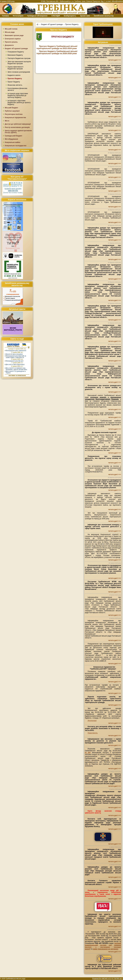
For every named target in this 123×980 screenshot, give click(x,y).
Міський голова (11, 29)
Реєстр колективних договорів (17, 127)
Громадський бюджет (14, 136)
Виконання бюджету (15, 55)
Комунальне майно (13, 142)
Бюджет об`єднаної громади (16, 49)
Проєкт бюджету (14, 82)
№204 (88, 753)
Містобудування (11, 139)
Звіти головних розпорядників (19, 72)
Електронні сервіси (13, 39)
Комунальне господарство (16, 146)
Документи (9, 45)
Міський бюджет (11, 108)
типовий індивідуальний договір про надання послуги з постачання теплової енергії (103, 946)
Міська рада (10, 32)
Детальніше (92, 721)
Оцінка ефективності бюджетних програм (15, 68)
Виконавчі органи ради (14, 35)
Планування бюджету (16, 52)
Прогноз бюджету (15, 79)
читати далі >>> (115, 60)
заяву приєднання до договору (106, 949)
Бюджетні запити (14, 75)
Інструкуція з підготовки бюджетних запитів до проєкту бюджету (19, 103)
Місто (7, 121)
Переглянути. (93, 733)
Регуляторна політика (14, 114)
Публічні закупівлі (12, 111)
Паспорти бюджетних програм (19, 58)
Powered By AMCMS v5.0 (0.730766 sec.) (108, 979)
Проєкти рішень (11, 42)
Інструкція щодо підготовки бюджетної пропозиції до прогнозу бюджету (18, 95)
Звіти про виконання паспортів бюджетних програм (19, 63)
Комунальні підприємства (15, 118)
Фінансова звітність (15, 85)
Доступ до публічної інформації (18, 124)
